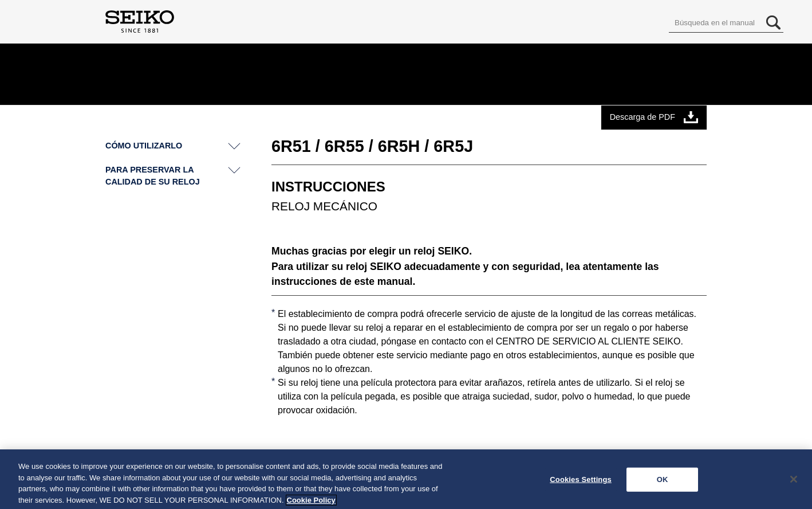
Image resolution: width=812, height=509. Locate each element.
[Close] (794, 482)
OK (663, 482)
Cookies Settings (581, 482)
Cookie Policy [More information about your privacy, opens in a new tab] (311, 503)
